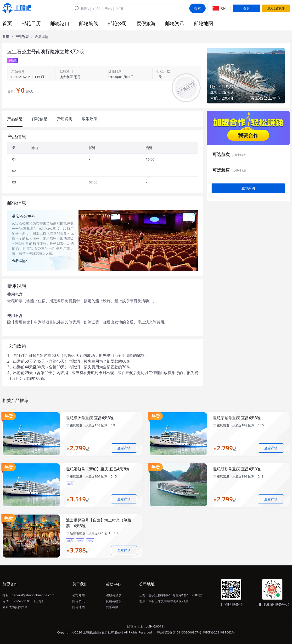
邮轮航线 (89, 23)
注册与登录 (114, 595)
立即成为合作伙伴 (15, 607)
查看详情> (20, 261)
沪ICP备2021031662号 (219, 632)
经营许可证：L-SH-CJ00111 (146, 626)
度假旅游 (146, 23)
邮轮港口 (60, 23)
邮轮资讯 (175, 23)
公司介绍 (79, 595)
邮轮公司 (117, 23)
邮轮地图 (203, 23)
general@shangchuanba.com (33, 595)
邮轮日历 (31, 23)
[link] (6, 37)
